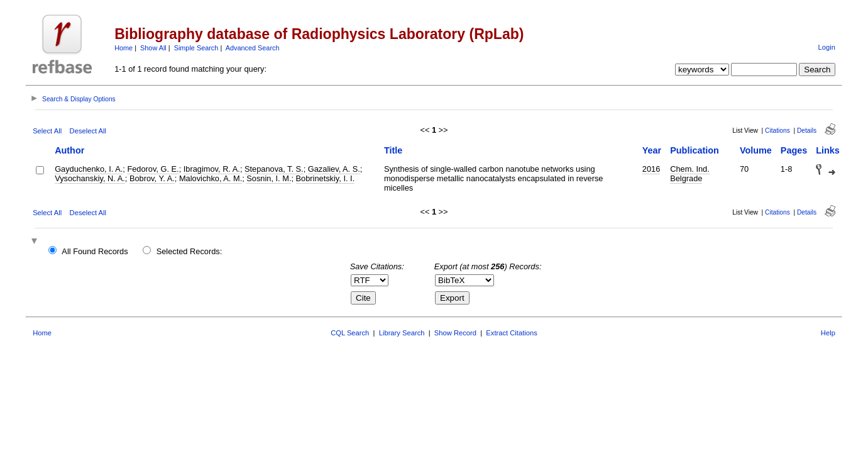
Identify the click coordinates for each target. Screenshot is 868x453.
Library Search (402, 333)
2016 (651, 169)
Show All (153, 48)
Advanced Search (253, 48)
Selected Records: (190, 251)
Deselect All (88, 131)
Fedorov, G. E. (153, 169)
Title (393, 150)
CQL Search (350, 333)
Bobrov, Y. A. (152, 178)
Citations (777, 131)
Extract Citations (511, 333)
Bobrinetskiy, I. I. (326, 178)
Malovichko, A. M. (211, 178)
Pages (794, 150)
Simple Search (196, 48)
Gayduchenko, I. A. (89, 169)
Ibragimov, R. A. (212, 169)
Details (807, 131)
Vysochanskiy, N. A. (90, 178)
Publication (695, 150)
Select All (47, 131)
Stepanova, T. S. (274, 169)
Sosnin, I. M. (269, 178)
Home (124, 48)
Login (827, 47)
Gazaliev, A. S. (334, 169)
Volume (756, 150)
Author (69, 150)
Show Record (455, 333)
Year (652, 150)
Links (828, 150)
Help (828, 333)
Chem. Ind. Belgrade (690, 174)
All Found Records (95, 251)
